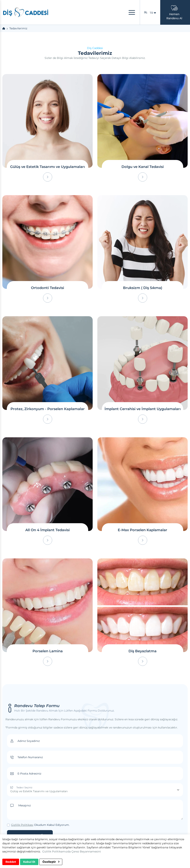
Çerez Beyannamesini (86, 851)
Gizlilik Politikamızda (56, 851)
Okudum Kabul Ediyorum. (40, 825)
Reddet (11, 862)
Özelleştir (51, 862)
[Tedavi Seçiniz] (95, 790)
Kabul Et (29, 862)
